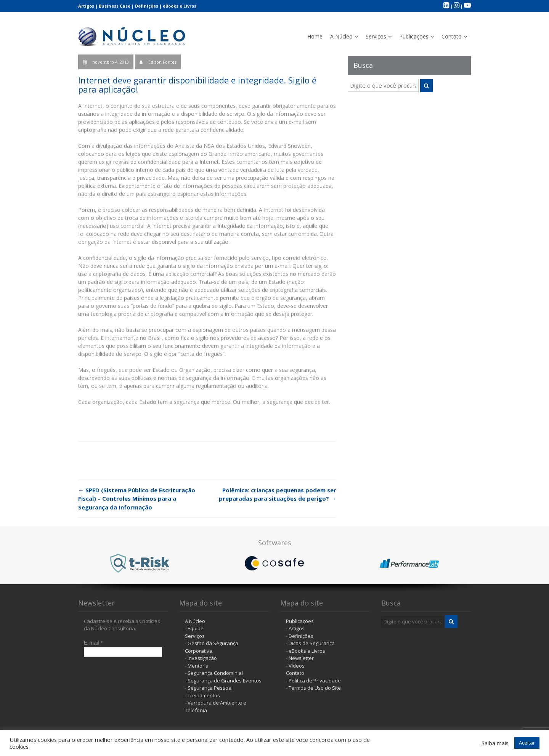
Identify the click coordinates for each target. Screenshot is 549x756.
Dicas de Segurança (312, 643)
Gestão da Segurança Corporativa (212, 647)
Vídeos (297, 666)
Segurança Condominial (215, 673)
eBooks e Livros (180, 6)
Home (315, 36)
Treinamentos (204, 695)
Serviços (376, 36)
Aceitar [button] (527, 743)
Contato (452, 36)
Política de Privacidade (315, 681)
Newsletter (301, 658)
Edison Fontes (162, 62)
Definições (147, 6)
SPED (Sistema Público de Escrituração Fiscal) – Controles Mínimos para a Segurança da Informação (137, 499)
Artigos (86, 6)
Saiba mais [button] (495, 743)
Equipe (196, 628)
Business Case (115, 6)
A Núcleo (341, 36)
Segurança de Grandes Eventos (225, 681)
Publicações (414, 36)
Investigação (202, 658)
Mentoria (198, 666)
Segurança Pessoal (210, 688)
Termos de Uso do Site (315, 688)
